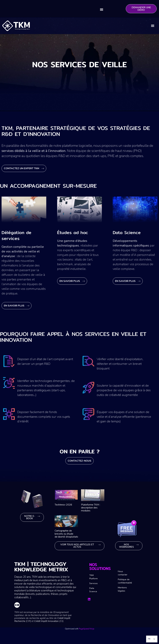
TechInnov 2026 (63, 505)
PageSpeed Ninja (87, 629)
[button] (102, 9)
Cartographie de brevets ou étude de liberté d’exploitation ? (68, 534)
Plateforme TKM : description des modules (91, 508)
